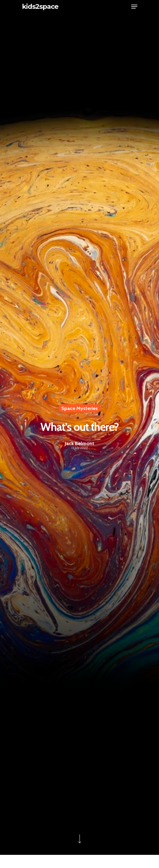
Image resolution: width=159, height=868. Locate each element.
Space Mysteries (79, 408)
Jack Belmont (79, 443)
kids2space (40, 7)
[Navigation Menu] (134, 7)
